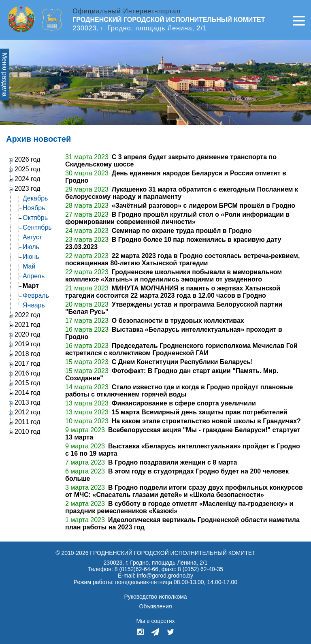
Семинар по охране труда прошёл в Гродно (182, 231)
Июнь (31, 257)
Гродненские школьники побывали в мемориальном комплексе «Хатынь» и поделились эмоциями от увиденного (174, 276)
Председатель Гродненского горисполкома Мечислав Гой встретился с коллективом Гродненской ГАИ (181, 349)
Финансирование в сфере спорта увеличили (184, 403)
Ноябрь (34, 208)
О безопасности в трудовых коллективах (178, 321)
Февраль (36, 295)
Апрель (34, 276)
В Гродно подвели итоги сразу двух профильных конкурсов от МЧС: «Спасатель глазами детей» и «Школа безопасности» (184, 491)
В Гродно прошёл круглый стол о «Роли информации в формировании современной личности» (177, 218)
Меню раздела (5, 75)
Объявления (156, 606)
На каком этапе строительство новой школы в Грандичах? (206, 421)
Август (32, 237)
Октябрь (35, 218)
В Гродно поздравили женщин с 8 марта (173, 462)
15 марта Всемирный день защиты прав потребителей (200, 412)
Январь (34, 305)
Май (29, 266)
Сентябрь (37, 227)
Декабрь (35, 198)
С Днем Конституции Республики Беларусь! (182, 362)
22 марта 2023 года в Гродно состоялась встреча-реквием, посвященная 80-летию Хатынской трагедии (182, 259)
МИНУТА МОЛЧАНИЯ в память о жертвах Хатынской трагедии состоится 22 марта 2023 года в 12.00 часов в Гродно (173, 292)
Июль (31, 247)
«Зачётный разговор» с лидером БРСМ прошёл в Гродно (203, 206)
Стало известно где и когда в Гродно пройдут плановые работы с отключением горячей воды (179, 391)
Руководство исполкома (155, 597)
